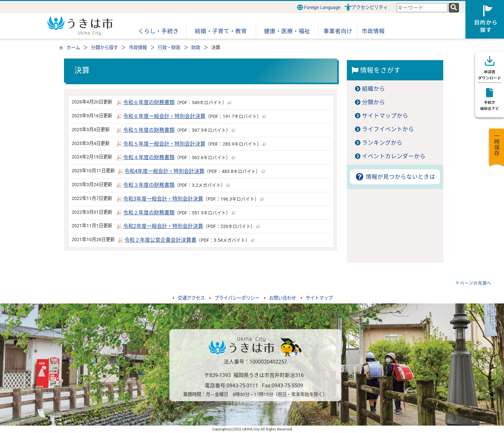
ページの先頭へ (476, 283)
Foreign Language (319, 7)
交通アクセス (191, 298)
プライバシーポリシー (237, 298)
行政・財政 (169, 48)
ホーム (73, 48)
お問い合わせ (283, 298)
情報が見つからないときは (395, 177)
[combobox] (422, 8)
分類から (373, 102)
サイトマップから (385, 116)
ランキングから (382, 143)
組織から (373, 89)
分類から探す (104, 48)
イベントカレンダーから (394, 156)
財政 (196, 48)
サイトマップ (319, 298)
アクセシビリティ (370, 8)
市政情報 (138, 48)
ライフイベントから (388, 129)
